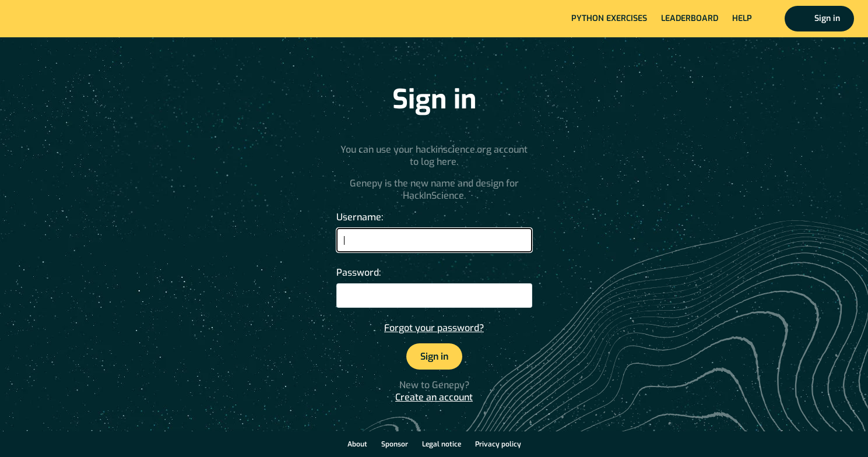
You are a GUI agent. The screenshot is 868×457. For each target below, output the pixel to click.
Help (742, 18)
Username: (360, 217)
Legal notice (442, 444)
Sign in (827, 18)
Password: (359, 273)
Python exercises (609, 18)
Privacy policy (498, 444)
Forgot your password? (434, 328)
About (357, 444)
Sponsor (395, 444)
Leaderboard (690, 18)
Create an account (434, 397)
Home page (48, 19)
